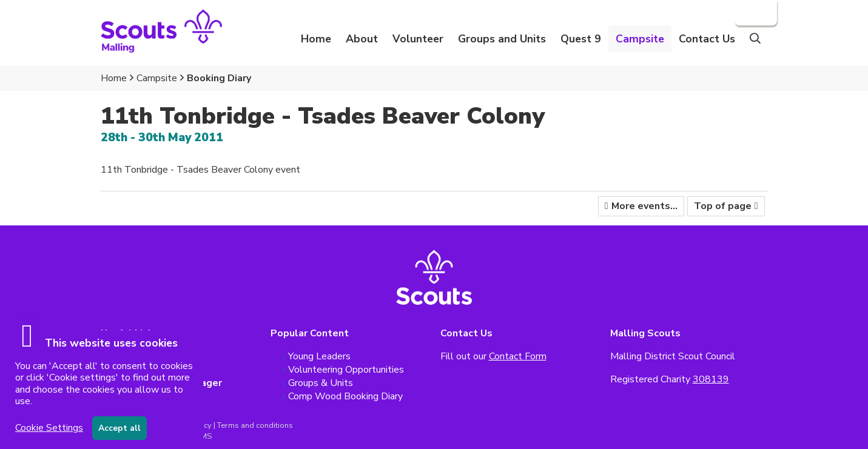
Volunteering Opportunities (346, 370)
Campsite (157, 78)
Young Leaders (319, 356)
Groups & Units (321, 383)
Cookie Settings (49, 428)
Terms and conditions (255, 425)
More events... (644, 206)
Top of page (723, 206)
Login (755, 13)
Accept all (119, 428)
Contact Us (707, 39)
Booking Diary (219, 78)
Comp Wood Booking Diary (345, 396)
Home (316, 39)
